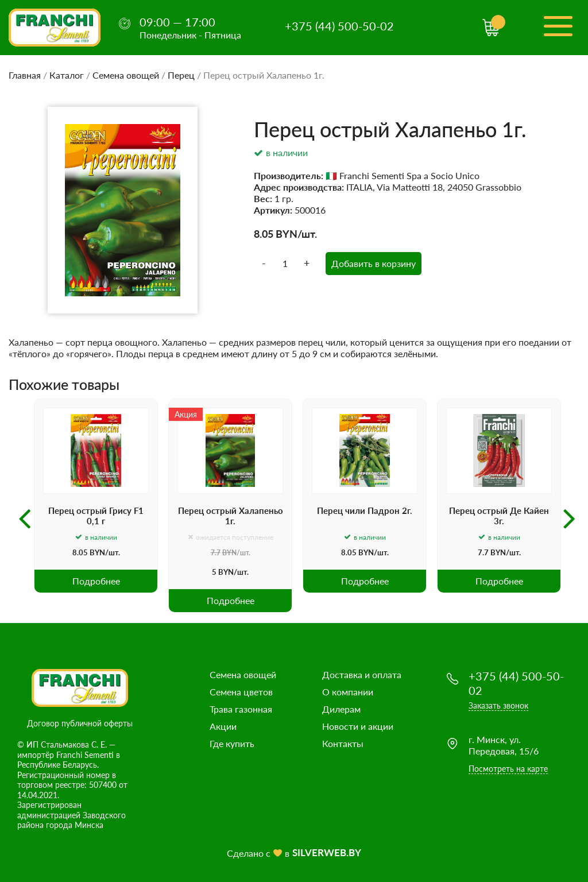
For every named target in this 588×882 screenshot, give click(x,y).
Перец (181, 75)
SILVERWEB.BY (327, 852)
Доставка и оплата (362, 674)
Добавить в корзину (374, 263)
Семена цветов (241, 692)
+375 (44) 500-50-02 (339, 26)
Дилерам (341, 709)
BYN (287, 234)
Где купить (232, 743)
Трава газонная (241, 709)
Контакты (343, 743)
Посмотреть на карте (508, 769)
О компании (348, 692)
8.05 (264, 234)
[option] (96, 496)
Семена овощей (126, 75)
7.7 (216, 553)
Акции (223, 726)
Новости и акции (358, 726)
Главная (25, 75)
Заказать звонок (498, 705)
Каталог (67, 75)
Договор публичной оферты (80, 723)
